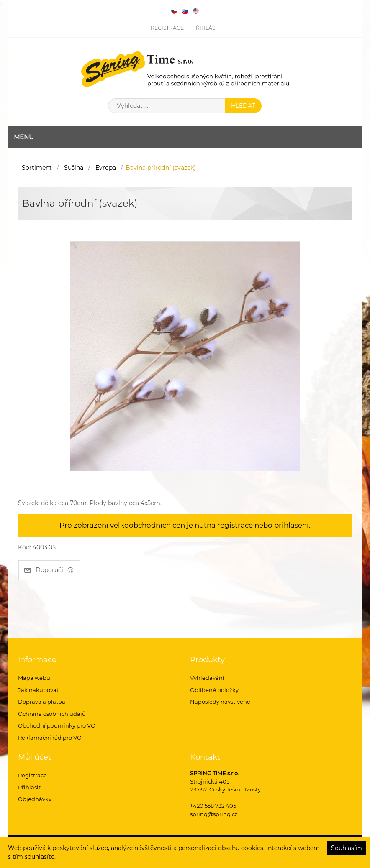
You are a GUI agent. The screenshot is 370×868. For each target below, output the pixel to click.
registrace (235, 525)
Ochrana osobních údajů (52, 714)
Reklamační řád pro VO (50, 738)
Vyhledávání (207, 678)
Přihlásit (206, 28)
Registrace (167, 28)
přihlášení (292, 525)
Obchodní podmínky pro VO (57, 725)
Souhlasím (347, 848)
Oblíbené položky (214, 690)
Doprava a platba (42, 702)
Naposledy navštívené (220, 702)
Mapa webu (34, 678)
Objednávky (35, 799)
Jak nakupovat (38, 690)
